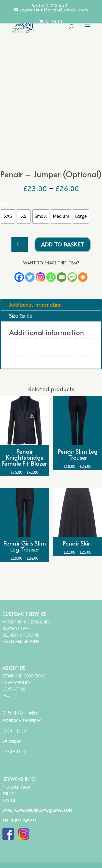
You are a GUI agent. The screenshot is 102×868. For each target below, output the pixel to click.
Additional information (35, 305)
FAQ (6, 696)
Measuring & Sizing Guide (26, 622)
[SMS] (72, 277)
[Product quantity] (20, 245)
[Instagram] (40, 277)
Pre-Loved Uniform (21, 642)
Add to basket (63, 245)
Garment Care (16, 629)
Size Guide (21, 316)
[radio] (8, 216)
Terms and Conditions (24, 676)
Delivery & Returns (21, 635)
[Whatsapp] (51, 277)
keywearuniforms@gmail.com (43, 811)
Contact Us (14, 689)
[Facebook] (19, 277)
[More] (83, 277)
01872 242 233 (24, 821)
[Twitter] (30, 277)
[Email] (62, 277)
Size (4, 204)
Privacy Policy (16, 683)
